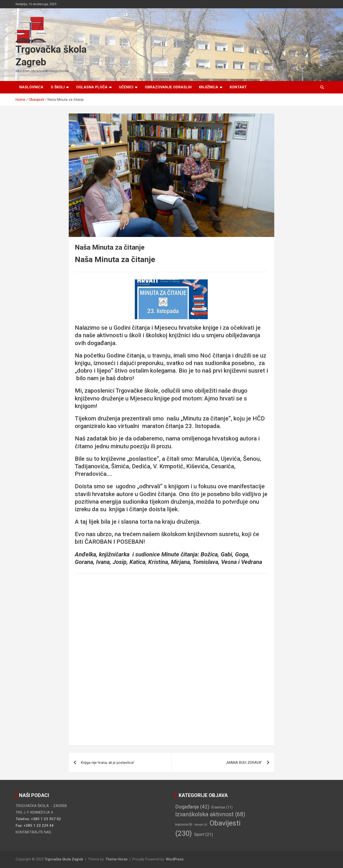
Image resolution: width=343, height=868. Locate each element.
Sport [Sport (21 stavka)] (204, 834)
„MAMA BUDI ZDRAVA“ (244, 763)
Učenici (126, 87)
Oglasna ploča (92, 87)
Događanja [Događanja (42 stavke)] (192, 807)
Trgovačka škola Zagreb (64, 859)
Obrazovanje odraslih (168, 87)
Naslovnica (31, 87)
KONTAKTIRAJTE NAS (33, 832)
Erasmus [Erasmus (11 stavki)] (222, 807)
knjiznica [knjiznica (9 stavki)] (184, 824)
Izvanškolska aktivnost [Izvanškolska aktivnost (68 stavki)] (210, 814)
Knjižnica (209, 87)
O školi (58, 87)
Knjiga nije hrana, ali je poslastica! (108, 763)
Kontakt (238, 87)
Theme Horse (117, 859)
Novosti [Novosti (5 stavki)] (201, 825)
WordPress (175, 859)
